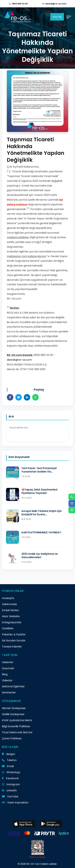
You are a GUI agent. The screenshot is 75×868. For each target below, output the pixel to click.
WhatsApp (11, 772)
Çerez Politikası (12, 738)
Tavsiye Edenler (12, 647)
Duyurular (8, 668)
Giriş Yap (57, 17)
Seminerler (9, 692)
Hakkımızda (9, 604)
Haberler (8, 662)
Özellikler (8, 628)
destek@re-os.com (56, 4)
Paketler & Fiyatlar (14, 634)
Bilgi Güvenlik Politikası (16, 726)
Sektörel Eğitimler (13, 686)
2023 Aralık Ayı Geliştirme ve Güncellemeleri (40, 556)
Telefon (9, 760)
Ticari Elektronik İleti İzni (17, 732)
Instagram (11, 784)
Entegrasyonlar (12, 622)
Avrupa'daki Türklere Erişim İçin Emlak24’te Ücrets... (42, 513)
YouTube (10, 796)
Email (8, 766)
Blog (5, 674)
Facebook (10, 778)
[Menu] (69, 17)
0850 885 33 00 (20, 4)
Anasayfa (8, 598)
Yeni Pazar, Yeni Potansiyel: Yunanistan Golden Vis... (39, 470)
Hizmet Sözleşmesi (14, 708)
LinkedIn (9, 790)
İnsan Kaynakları (15, 803)
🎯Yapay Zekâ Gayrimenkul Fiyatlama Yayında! (39, 491)
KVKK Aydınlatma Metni (17, 720)
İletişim (9, 754)
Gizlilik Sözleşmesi (13, 714)
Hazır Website (11, 616)
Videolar (7, 680)
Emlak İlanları (10, 610)
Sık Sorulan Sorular (14, 640)
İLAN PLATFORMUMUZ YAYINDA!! (41, 532)
